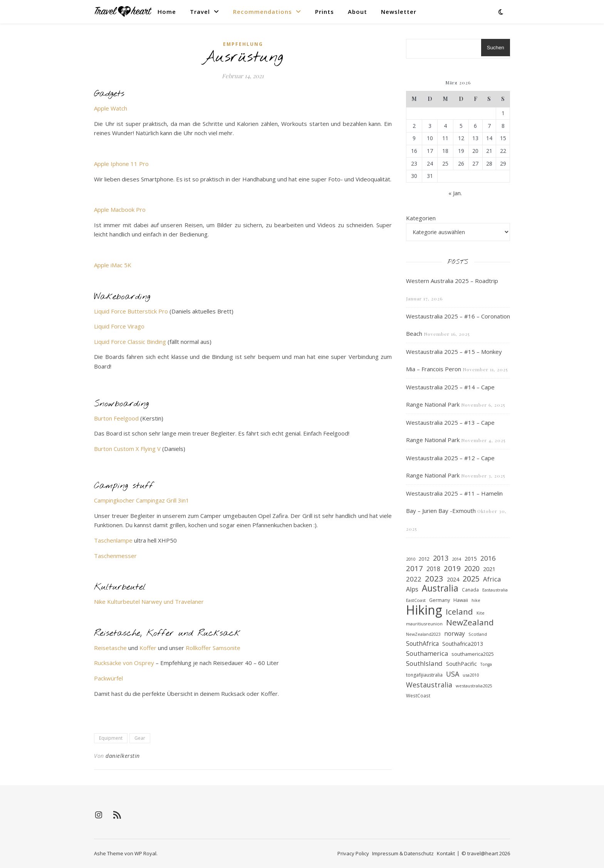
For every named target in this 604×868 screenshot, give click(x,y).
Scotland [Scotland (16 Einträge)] (478, 634)
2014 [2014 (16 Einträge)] (456, 559)
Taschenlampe (113, 540)
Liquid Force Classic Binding (130, 342)
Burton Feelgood (117, 418)
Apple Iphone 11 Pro (121, 164)
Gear (140, 738)
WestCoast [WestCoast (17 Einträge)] (418, 695)
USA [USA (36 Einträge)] (453, 674)
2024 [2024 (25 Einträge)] (453, 579)
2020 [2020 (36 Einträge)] (472, 568)
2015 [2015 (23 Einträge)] (471, 559)
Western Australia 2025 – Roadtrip (452, 281)
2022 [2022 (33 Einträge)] (414, 579)
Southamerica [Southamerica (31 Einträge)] (427, 653)
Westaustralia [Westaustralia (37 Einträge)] (429, 685)
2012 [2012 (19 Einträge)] (424, 559)
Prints (325, 12)
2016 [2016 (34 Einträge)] (488, 558)
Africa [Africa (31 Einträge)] (492, 579)
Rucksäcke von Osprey (124, 663)
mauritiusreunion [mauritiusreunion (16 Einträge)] (424, 624)
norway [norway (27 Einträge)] (455, 633)
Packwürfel (108, 678)
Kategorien (421, 218)
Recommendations (263, 12)
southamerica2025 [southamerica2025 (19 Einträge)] (473, 654)
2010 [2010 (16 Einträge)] (411, 559)
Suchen (496, 48)
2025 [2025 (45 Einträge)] (471, 579)
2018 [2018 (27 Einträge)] (433, 569)
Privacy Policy (353, 853)
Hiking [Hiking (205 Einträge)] (424, 610)
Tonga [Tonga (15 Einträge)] (486, 664)
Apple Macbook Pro (120, 209)
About (357, 12)
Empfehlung (243, 44)
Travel (200, 12)
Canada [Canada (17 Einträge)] (470, 590)
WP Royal (145, 853)
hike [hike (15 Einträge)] (476, 600)
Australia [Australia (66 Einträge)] (440, 589)
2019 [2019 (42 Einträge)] (452, 569)
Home (167, 12)
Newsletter (399, 12)
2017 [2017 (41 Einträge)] (414, 568)
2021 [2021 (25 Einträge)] (489, 569)
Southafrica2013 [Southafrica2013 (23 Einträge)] (463, 644)
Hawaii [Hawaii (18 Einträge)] (461, 600)
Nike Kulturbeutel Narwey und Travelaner (149, 602)
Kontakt (446, 853)
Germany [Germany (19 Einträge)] (440, 600)
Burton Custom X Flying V (127, 449)
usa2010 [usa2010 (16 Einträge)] (471, 675)
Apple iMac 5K (113, 265)
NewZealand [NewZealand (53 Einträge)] (470, 623)
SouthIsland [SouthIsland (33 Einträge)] (424, 663)
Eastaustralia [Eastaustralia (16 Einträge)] (495, 590)
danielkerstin (123, 756)
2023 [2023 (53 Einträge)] (434, 579)
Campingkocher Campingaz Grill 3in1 (142, 500)
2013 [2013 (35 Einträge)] (441, 558)
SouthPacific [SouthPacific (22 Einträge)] (461, 664)
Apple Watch (111, 108)
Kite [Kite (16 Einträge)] (481, 613)
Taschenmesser (115, 556)
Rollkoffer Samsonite (213, 648)
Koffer (148, 648)
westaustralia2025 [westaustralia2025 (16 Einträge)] (474, 686)
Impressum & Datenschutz (403, 853)
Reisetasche (110, 648)
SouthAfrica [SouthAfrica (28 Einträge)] (422, 643)
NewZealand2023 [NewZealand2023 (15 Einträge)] (423, 634)
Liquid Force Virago (119, 326)
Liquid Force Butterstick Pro (131, 311)
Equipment (111, 738)
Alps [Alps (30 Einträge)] (412, 589)
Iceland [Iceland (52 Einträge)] (459, 612)
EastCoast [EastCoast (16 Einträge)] (416, 600)
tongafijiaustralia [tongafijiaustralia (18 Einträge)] (424, 675)
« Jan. (455, 193)
